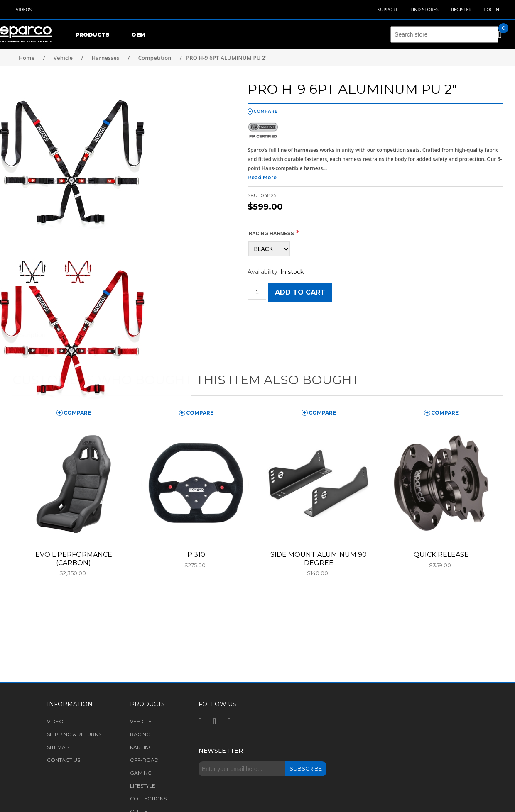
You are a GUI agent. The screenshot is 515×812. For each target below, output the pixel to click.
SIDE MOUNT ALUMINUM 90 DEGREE (319, 558)
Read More (262, 177)
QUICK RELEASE (441, 555)
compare (265, 111)
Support (388, 9)
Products (93, 34)
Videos (24, 9)
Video (55, 721)
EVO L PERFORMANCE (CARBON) (74, 558)
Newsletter (221, 751)
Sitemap (58, 747)
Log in (492, 9)
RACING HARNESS (271, 234)
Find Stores (424, 9)
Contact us (64, 760)
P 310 (196, 555)
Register (461, 9)
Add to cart (300, 292)
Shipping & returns (74, 734)
